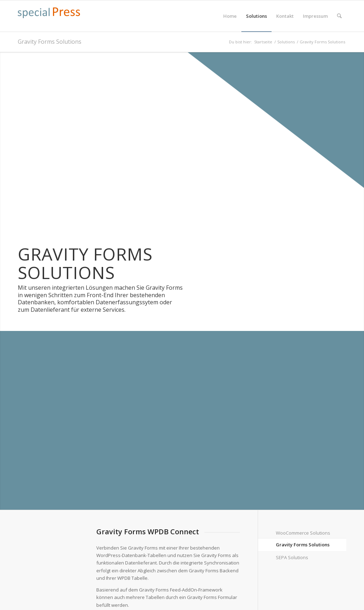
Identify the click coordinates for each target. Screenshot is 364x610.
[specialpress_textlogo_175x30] (49, 20)
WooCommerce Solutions (303, 533)
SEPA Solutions (292, 557)
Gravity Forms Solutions (50, 42)
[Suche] (339, 16)
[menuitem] (230, 16)
